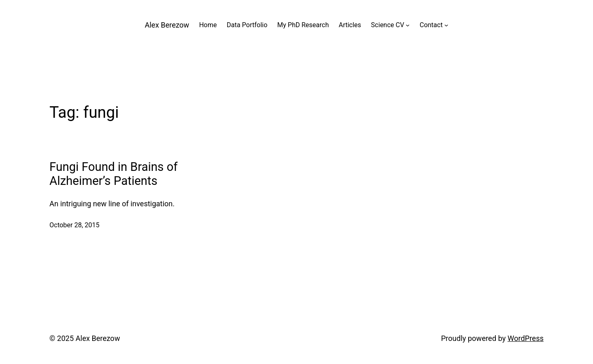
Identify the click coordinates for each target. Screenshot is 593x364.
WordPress (526, 338)
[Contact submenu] (446, 25)
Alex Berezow (167, 25)
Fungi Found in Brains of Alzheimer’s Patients (113, 174)
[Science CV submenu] (408, 25)
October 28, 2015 (75, 225)
